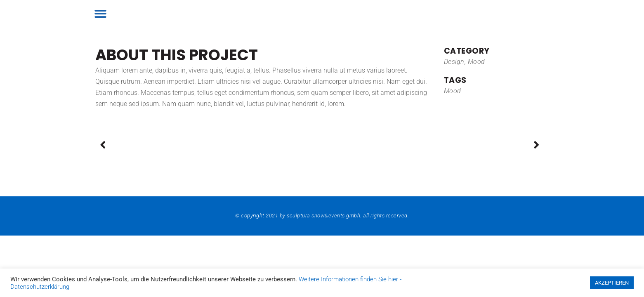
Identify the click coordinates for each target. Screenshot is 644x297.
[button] (101, 14)
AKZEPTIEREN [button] (612, 283)
